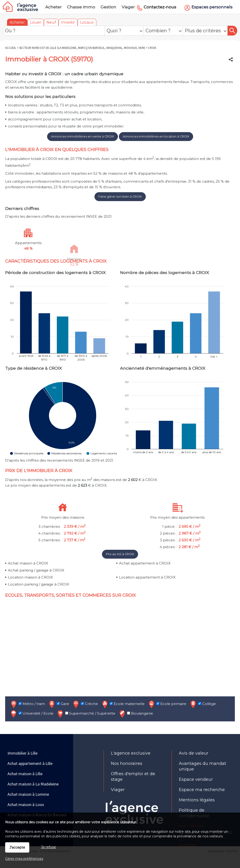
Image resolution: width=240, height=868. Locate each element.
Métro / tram (27, 704)
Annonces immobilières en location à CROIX (156, 136)
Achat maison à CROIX (28, 563)
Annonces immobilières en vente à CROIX (82, 136)
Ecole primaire (167, 704)
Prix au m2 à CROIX (120, 554)
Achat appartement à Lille (30, 763)
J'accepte (17, 847)
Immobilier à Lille (22, 753)
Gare (59, 704)
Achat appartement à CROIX (145, 563)
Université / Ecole (32, 714)
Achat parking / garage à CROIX (36, 570)
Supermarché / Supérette (86, 714)
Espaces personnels (212, 7)
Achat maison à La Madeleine (33, 784)
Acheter (17, 22)
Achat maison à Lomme (28, 794)
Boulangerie (136, 714)
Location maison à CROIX (30, 577)
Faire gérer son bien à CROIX (120, 197)
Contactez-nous (160, 7)
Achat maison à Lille (25, 774)
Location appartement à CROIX (147, 577)
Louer (36, 22)
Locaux (87, 22)
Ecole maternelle (123, 704)
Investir (68, 22)
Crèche (85, 704)
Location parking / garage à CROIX (39, 584)
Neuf (51, 22)
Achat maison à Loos (26, 805)
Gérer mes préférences (24, 859)
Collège (203, 704)
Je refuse (49, 847)
